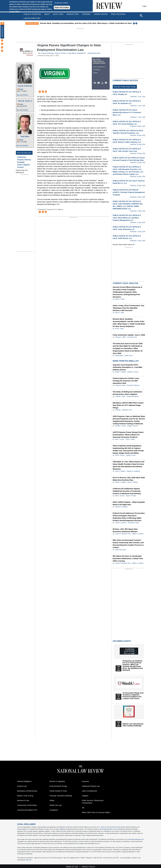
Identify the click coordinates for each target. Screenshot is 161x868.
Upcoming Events (122, 641)
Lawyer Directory (32, 18)
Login (144, 6)
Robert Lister (128, 356)
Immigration (54, 810)
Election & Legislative (57, 781)
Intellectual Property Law (91, 786)
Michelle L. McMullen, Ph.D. (124, 410)
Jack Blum (25, 136)
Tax (83, 808)
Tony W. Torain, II (25, 101)
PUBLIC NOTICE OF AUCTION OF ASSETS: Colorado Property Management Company (129, 192)
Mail (99, 83)
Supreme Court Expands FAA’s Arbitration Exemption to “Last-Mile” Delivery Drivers (128, 367)
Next (137, 23)
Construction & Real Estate (27, 805)
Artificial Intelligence (24, 781)
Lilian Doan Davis (121, 550)
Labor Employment (99, 67)
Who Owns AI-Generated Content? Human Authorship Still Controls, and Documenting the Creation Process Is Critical (128, 544)
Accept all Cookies (61, 3)
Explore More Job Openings (22, 171)
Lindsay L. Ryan (120, 396)
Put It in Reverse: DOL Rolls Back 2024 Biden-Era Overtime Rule (129, 479)
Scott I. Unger (119, 329)
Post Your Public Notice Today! (125, 87)
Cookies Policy (15, 12)
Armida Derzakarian (133, 396)
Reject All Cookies (62, 7)
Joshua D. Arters (120, 385)
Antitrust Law (22, 786)
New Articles (2, 32)
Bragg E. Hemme (133, 426)
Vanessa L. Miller (121, 337)
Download (103, 83)
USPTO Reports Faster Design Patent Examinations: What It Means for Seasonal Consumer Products (128, 435)
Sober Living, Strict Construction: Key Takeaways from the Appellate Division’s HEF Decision (128, 308)
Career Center (101, 14)
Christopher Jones (133, 523)
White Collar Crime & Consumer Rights (96, 812)
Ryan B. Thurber (131, 496)
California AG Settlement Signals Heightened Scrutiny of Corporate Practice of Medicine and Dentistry (127, 491)
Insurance (85, 781)
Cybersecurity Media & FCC (27, 810)
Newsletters (73, 14)
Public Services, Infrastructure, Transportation (93, 802)
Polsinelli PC (81, 53)
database (62, 829)
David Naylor (119, 356)
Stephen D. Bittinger (121, 507)
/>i (106, 83)
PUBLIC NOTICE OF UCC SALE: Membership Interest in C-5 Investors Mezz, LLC (127, 112)
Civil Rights (97, 70)
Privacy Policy (116, 827)
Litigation (85, 796)
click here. (29, 860)
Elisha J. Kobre (120, 299)
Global (52, 800)
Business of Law (23, 800)
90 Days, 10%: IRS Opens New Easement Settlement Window (125, 530)
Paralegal (21, 162)
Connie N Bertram (25, 86)
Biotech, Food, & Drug (25, 796)
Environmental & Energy (58, 786)
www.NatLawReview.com (108, 829)
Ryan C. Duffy (120, 313)
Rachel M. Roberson (133, 385)
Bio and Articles (23, 95)
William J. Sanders (138, 534)
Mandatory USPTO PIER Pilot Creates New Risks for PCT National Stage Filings (128, 405)
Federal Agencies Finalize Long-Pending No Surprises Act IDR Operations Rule (126, 381)
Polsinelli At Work (94, 53)
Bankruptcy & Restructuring (27, 791)
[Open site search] (141, 15)
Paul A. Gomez (120, 455)
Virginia (95, 73)
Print (95, 83)
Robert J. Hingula (121, 372)
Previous (134, 23)
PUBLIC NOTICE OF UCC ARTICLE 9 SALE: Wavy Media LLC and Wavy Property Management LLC (127, 218)
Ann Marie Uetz (132, 337)
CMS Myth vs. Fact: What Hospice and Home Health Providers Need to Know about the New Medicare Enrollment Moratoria (128, 465)
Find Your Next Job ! (24, 153)
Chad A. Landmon (121, 523)
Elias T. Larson (120, 439)
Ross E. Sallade (120, 471)
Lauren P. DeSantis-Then (123, 534)
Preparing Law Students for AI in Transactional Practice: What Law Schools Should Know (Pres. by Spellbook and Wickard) (133, 665)
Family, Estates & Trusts (58, 791)
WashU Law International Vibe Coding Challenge (133, 725)
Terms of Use (105, 827)
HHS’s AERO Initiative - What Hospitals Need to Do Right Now (129, 503)
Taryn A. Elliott (130, 439)
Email (21, 89)
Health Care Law (56, 805)
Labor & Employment (90, 791)
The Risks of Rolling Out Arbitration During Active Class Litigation (127, 393)
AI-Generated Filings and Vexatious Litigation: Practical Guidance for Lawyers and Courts (133, 696)
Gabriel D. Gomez (133, 372)
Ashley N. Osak (131, 455)
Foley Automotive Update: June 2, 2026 (129, 335)
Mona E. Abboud (132, 482)
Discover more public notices (123, 245)
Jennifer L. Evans (121, 426)
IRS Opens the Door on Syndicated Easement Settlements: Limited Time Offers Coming (128, 558)
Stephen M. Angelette (133, 471)
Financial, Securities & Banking (61, 796)
